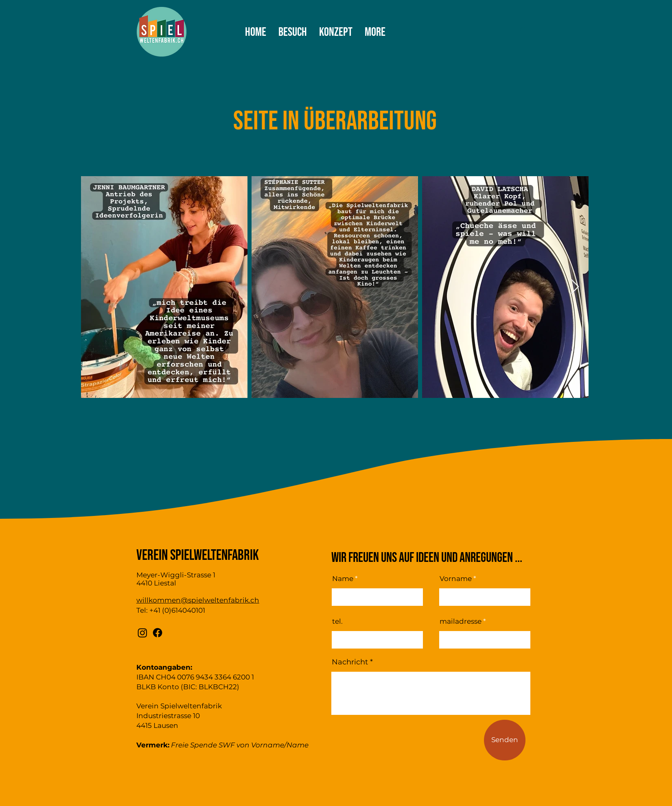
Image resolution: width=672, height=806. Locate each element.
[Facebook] (158, 633)
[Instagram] (142, 633)
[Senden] (505, 740)
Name (343, 579)
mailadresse (461, 621)
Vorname (456, 579)
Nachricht (350, 662)
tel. (337, 621)
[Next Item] (575, 287)
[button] (523, 35)
